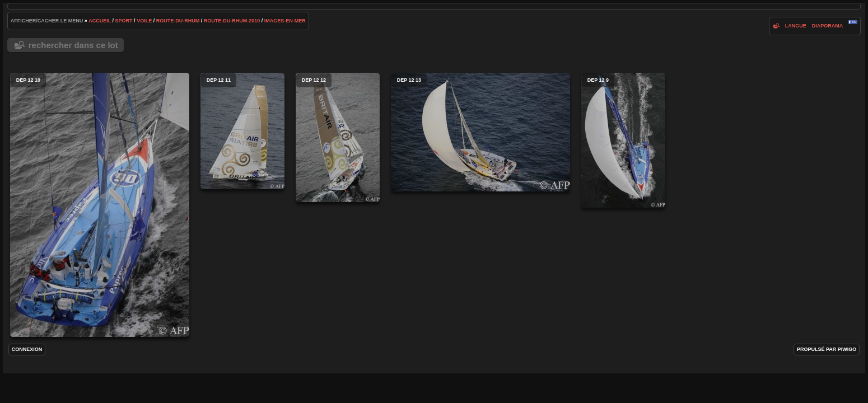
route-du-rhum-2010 (232, 21)
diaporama (828, 26)
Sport (124, 21)
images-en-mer (285, 21)
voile (144, 21)
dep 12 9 (623, 140)
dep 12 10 (100, 205)
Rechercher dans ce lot (73, 45)
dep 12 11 (242, 131)
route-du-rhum (178, 21)
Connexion (27, 349)
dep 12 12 (338, 137)
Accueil (100, 21)
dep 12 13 (480, 132)
